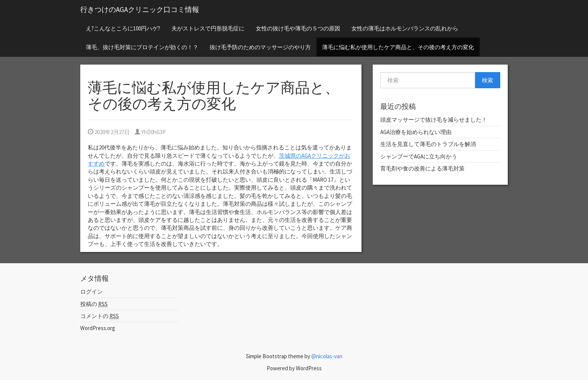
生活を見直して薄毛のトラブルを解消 (428, 144)
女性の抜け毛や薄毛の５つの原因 (298, 28)
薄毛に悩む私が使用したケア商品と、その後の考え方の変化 (398, 47)
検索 (487, 80)
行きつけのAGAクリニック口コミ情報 (140, 9)
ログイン (91, 292)
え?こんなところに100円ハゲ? (123, 28)
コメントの (100, 316)
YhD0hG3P (150, 132)
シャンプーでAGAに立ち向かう (419, 156)
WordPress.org (98, 328)
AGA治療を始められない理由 (416, 132)
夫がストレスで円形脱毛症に (208, 28)
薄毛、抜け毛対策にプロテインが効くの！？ (142, 47)
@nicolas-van (327, 356)
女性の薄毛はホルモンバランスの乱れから (405, 28)
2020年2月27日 (109, 132)
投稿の (94, 304)
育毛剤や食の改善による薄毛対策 (422, 168)
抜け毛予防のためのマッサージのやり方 (260, 47)
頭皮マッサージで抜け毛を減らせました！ (434, 120)
